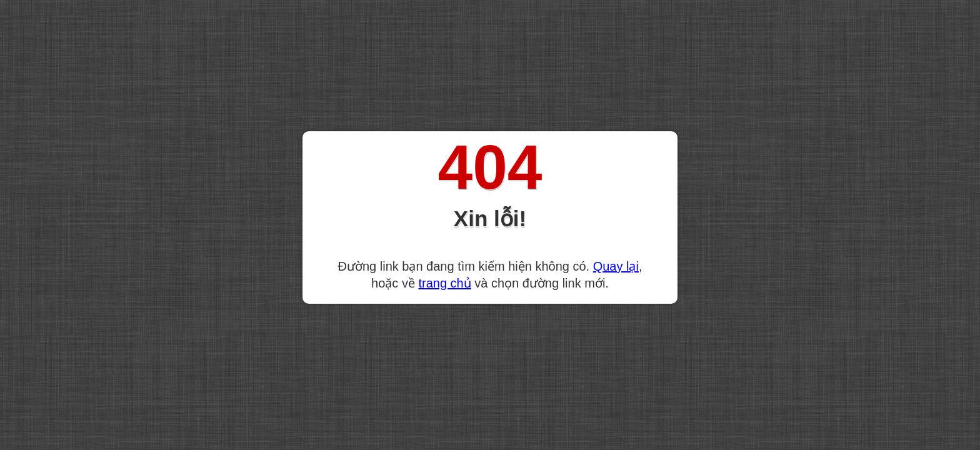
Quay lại (616, 266)
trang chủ (444, 283)
